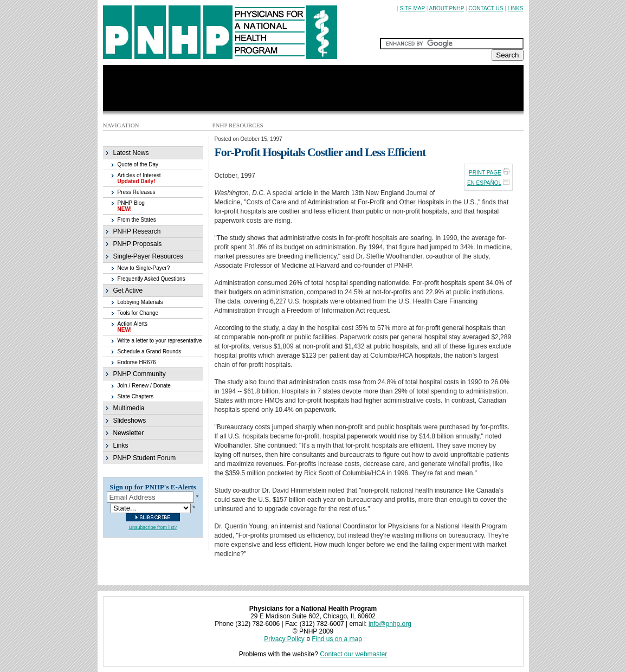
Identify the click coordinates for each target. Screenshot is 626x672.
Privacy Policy (284, 639)
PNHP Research (137, 231)
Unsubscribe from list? (153, 527)
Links (121, 445)
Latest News (131, 153)
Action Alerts (133, 327)
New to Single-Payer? (144, 268)
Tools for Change (138, 313)
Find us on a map (337, 639)
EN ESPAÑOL (484, 183)
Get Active (128, 290)
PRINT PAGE (485, 173)
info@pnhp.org (390, 624)
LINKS (516, 8)
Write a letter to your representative (160, 341)
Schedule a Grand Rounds (150, 351)
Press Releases (137, 192)
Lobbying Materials (140, 302)
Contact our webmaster (353, 654)
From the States (137, 220)
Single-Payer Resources (148, 256)
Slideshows (130, 421)
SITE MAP (412, 8)
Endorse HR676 (137, 362)
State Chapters (136, 396)
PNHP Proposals (138, 244)
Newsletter (129, 433)
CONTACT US (486, 8)
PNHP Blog (131, 206)
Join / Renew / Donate (144, 386)
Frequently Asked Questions (151, 279)
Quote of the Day (138, 164)
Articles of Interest (139, 178)
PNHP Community (140, 374)
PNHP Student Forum (145, 458)
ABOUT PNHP (447, 8)
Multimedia (129, 408)
